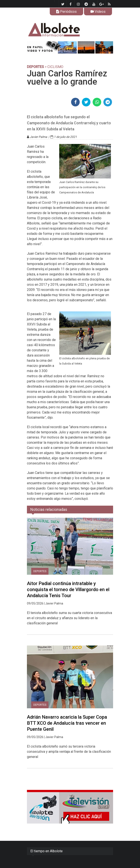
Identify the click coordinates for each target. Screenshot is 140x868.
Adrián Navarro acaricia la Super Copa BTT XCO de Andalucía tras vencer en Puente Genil (67, 723)
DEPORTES (35, 67)
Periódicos (66, 12)
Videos (98, 12)
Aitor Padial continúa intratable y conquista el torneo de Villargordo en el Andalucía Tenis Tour (68, 589)
